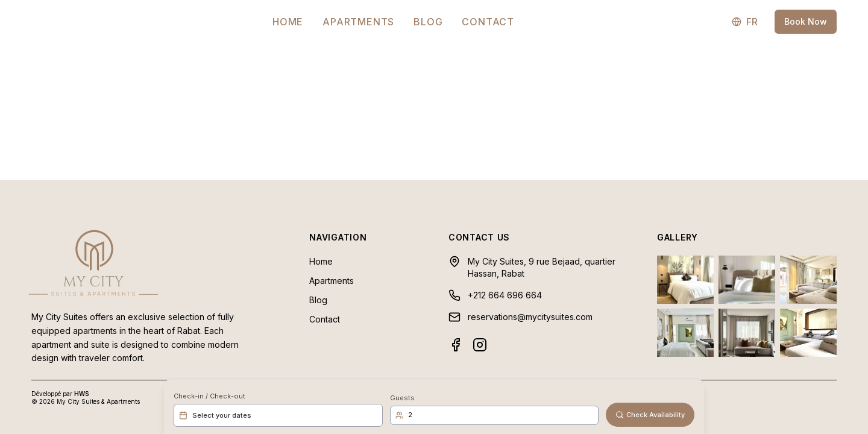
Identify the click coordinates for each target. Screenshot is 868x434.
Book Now (806, 21)
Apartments (358, 22)
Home (288, 22)
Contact (488, 22)
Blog (428, 22)
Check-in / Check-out (209, 396)
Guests (402, 398)
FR (745, 22)
